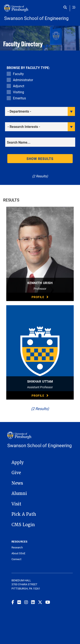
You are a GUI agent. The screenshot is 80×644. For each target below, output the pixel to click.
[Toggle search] (66, 7)
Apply (18, 462)
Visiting (18, 92)
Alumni (19, 493)
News (17, 483)
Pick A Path (24, 514)
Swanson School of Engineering (36, 18)
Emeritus (19, 98)
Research (17, 547)
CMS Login (23, 525)
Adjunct (19, 86)
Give (16, 473)
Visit (16, 504)
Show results (40, 159)
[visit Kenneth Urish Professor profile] (40, 254)
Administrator (23, 80)
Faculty (18, 74)
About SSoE (18, 553)
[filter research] (40, 127)
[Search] (40, 142)
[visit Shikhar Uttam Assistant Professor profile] (40, 352)
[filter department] (40, 111)
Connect (16, 559)
